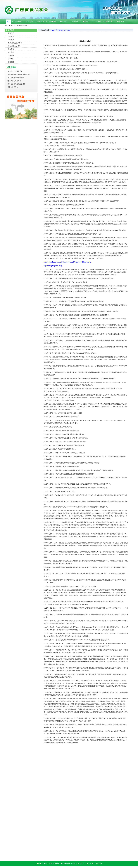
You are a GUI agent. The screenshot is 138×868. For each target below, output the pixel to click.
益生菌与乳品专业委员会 (16, 78)
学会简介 (11, 33)
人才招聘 (98, 21)
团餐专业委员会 (13, 87)
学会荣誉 (11, 49)
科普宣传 (64, 21)
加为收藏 (90, 863)
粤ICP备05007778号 (68, 863)
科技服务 (52, 21)
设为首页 (81, 863)
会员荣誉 (11, 52)
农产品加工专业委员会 (15, 71)
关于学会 (59, 30)
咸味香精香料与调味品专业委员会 (19, 74)
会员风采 (41, 21)
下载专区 (109, 21)
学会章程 (18, 21)
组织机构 (11, 40)
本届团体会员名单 (14, 46)
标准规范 (86, 21)
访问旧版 (99, 863)
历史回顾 (11, 55)
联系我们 (120, 21)
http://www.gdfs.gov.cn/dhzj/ (53, 266)
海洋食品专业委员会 (14, 81)
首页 (8, 22)
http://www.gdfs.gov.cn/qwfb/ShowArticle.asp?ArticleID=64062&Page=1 (67, 262)
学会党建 (30, 21)
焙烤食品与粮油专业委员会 (16, 84)
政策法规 (75, 21)
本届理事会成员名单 (15, 43)
